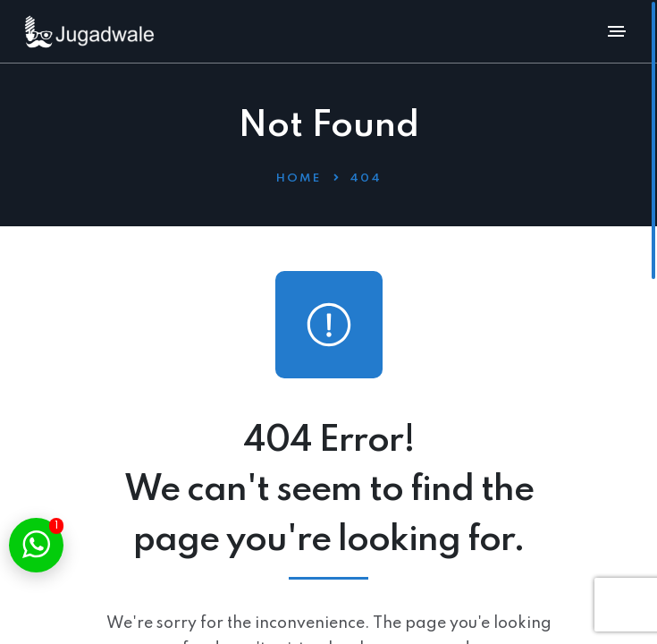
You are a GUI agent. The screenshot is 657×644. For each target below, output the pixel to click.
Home (299, 178)
